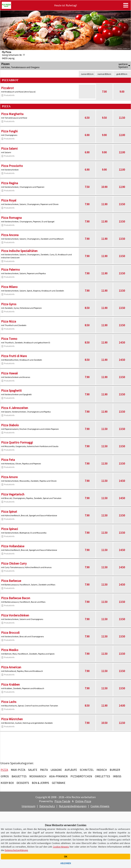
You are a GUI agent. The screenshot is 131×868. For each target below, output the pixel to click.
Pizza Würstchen (12, 719)
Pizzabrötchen (81, 776)
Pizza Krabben (10, 684)
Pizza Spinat (9, 512)
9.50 (104, 118)
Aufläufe (71, 770)
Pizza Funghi (9, 131)
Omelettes (103, 776)
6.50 (87, 118)
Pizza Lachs (9, 702)
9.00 (122, 92)
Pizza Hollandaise (13, 546)
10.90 (104, 187)
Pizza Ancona (10, 235)
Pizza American (11, 667)
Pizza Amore (9, 477)
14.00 (122, 706)
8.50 (87, 308)
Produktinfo (8, 95)
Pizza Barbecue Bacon (16, 598)
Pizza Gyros (9, 304)
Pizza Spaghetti (11, 391)
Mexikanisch (38, 776)
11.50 (122, 118)
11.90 (104, 204)
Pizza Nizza (9, 321)
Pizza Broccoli (10, 633)
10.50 (104, 723)
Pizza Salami (9, 148)
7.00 (104, 92)
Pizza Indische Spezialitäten (19, 251)
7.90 (87, 204)
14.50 (122, 342)
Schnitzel (87, 770)
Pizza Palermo (10, 269)
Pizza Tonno (9, 339)
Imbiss (117, 776)
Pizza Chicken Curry (14, 563)
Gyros (5, 776)
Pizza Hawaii (9, 373)
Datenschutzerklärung (16, 850)
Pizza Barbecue (11, 581)
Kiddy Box (7, 783)
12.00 (122, 135)
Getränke (59, 783)
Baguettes (19, 776)
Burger (115, 770)
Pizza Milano (9, 287)
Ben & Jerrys (40, 783)
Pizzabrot (7, 88)
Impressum (28, 806)
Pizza (4, 770)
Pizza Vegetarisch (13, 494)
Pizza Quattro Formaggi (17, 442)
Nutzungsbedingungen (73, 806)
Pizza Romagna (11, 218)
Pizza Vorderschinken (15, 615)
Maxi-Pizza (18, 770)
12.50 (122, 723)
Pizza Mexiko (10, 650)
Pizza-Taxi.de (62, 801)
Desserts (23, 783)
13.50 (122, 204)
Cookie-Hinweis (100, 806)
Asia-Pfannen (58, 776)
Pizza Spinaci (9, 529)
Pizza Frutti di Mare (14, 356)
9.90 (104, 135)
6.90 (87, 135)
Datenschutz (47, 806)
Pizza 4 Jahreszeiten (15, 408)
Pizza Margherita (12, 114)
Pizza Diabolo (10, 425)
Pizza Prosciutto (12, 166)
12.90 (122, 187)
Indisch (102, 770)
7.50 (87, 187)
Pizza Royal (9, 200)
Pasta (44, 770)
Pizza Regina (9, 183)
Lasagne (56, 770)
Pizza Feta (8, 460)
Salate (33, 770)
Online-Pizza (83, 801)
